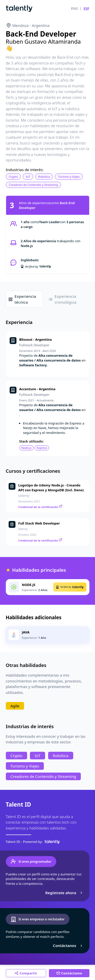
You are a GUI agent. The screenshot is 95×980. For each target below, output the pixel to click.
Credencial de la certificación (40, 507)
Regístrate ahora (64, 893)
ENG (75, 8)
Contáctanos (68, 945)
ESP (87, 8)
